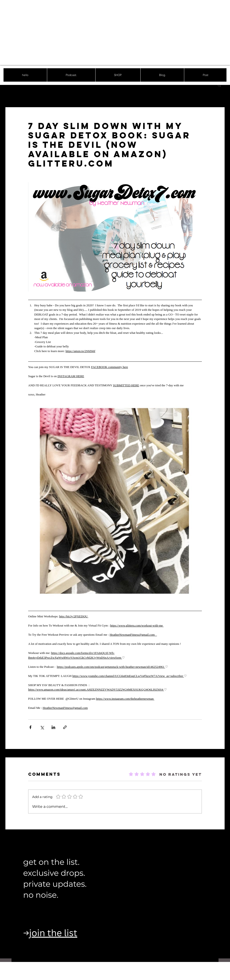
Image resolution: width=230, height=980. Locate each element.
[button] (219, 85)
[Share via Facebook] (30, 727)
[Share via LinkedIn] (53, 727)
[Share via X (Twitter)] (42, 727)
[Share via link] (65, 727)
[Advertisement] (87, 33)
